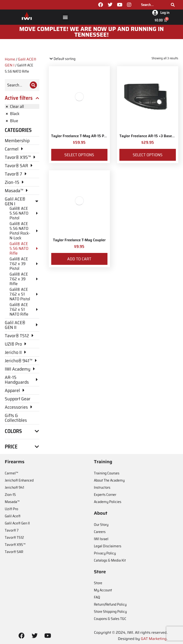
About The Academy (109, 480)
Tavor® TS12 (14, 537)
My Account (103, 590)
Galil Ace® (13, 516)
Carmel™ (11, 473)
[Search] (173, 5)
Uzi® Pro (11, 509)
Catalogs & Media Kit (110, 560)
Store (98, 583)
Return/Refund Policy (110, 604)
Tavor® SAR (14, 552)
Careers (100, 532)
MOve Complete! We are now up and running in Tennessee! (92, 32)
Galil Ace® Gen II (17, 523)
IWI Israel (101, 539)
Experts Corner (105, 495)
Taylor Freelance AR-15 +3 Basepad (149, 136)
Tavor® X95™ (15, 545)
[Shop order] (69, 59)
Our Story (101, 525)
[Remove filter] (22, 106)
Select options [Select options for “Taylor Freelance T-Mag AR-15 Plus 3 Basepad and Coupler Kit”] (79, 155)
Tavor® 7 (12, 530)
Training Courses (107, 473)
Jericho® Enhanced (19, 480)
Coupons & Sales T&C (110, 619)
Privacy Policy (105, 553)
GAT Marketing (154, 639)
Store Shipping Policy (110, 611)
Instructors (102, 487)
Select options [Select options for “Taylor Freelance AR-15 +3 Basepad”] (148, 155)
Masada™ (12, 502)
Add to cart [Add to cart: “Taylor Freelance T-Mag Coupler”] (79, 259)
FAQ (97, 597)
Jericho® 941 (14, 487)
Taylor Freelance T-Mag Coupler (79, 240)
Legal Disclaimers (108, 546)
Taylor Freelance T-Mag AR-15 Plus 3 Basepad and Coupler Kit (103, 136)
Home (10, 59)
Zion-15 (10, 495)
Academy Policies (108, 502)
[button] (65, 17)
